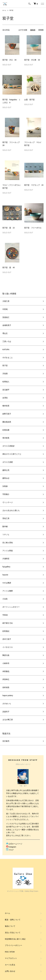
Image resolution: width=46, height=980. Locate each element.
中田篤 (5, 309)
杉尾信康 (6, 430)
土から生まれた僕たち (11, 510)
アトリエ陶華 (8, 591)
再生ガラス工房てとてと (12, 454)
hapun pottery (8, 695)
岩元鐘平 (6, 390)
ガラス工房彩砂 (8, 446)
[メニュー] (42, 4)
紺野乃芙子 (7, 414)
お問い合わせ (10, 971)
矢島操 (5, 486)
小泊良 (5, 599)
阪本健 (5, 526)
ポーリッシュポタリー (11, 607)
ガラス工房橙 (8, 462)
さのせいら (7, 704)
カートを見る (10, 965)
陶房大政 (6, 655)
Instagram (11, 847)
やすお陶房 (7, 583)
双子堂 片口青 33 (32, 60)
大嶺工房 (6, 301)
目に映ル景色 (8, 543)
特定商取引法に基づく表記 (15, 939)
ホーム (4, 10)
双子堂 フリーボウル (33, 228)
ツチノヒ (6, 535)
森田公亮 (6, 470)
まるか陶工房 (8, 720)
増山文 (5, 333)
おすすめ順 (23, 30)
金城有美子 (7, 325)
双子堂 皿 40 (9, 268)
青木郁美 (6, 438)
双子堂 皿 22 (9, 228)
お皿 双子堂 (29, 100)
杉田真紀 (6, 631)
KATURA (6, 349)
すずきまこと (8, 358)
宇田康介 (6, 494)
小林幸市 (6, 663)
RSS (7, 952)
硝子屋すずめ (8, 623)
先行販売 (6, 741)
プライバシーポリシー (13, 945)
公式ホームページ (14, 844)
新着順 (41, 30)
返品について (10, 926)
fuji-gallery (6, 567)
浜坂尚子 (6, 712)
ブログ (10, 850)
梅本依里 (6, 406)
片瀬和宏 (6, 559)
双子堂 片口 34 (9, 60)
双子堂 (11, 10)
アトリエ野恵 (8, 551)
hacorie (5, 575)
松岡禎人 (6, 382)
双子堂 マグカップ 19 (34, 185)
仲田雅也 (6, 671)
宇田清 (5, 615)
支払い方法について (13, 933)
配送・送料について (13, 920)
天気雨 (5, 374)
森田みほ (6, 478)
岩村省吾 (6, 687)
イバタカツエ (8, 647)
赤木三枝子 (7, 639)
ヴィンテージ (8, 502)
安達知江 (6, 317)
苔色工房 (6, 518)
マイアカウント (11, 958)
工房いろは (7, 341)
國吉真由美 (7, 422)
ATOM (12, 952)
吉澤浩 (5, 398)
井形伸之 (6, 679)
